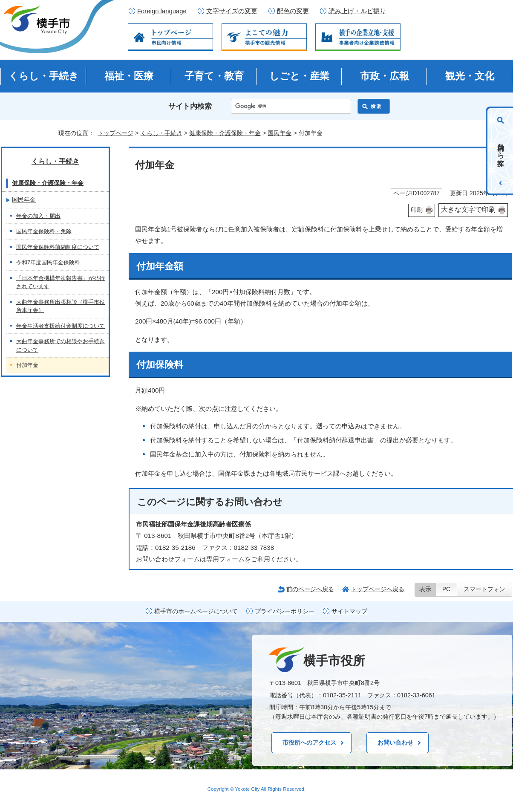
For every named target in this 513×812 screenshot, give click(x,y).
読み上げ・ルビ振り (357, 11)
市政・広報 (385, 76)
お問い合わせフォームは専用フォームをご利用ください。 (219, 559)
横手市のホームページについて (196, 611)
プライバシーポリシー (285, 611)
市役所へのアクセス (309, 743)
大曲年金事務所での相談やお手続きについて (61, 345)
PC (446, 589)
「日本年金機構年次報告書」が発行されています (61, 282)
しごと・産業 (299, 76)
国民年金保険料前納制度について (58, 247)
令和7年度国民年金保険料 (48, 262)
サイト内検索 (190, 106)
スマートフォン (484, 589)
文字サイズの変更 (232, 11)
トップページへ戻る (378, 589)
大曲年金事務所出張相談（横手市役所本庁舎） (61, 306)
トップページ (115, 133)
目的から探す (501, 151)
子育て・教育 (214, 76)
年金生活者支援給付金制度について (61, 326)
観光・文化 (470, 76)
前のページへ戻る (310, 589)
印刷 (417, 210)
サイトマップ (349, 611)
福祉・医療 (129, 76)
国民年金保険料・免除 (44, 231)
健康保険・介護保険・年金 (225, 133)
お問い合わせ (395, 743)
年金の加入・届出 (38, 216)
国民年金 (280, 133)
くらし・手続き (44, 76)
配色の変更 (293, 11)
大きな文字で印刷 (468, 210)
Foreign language (162, 11)
